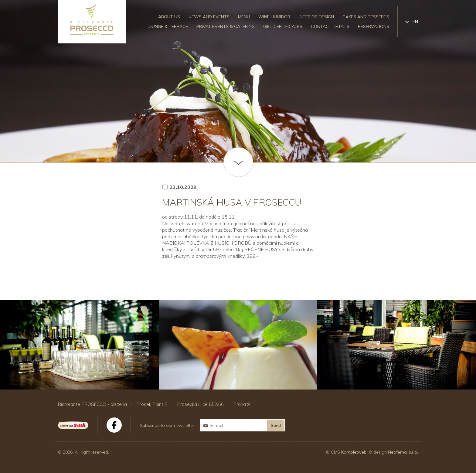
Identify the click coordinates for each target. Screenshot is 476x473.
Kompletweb (354, 452)
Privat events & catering (226, 26)
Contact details (330, 26)
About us (169, 17)
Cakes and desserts (366, 17)
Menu (244, 17)
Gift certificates (283, 26)
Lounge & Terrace (167, 26)
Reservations (374, 26)
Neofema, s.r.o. (403, 452)
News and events (209, 17)
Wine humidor (274, 17)
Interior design (316, 17)
